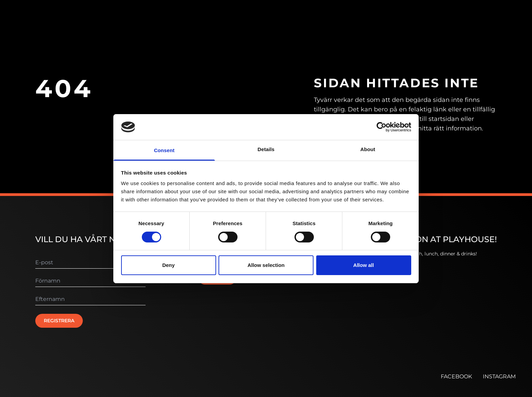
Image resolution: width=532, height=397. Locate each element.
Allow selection (266, 265)
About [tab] (368, 149)
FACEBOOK (456, 376)
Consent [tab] (164, 150)
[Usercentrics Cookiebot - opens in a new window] (382, 127)
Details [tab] (266, 149)
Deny (168, 265)
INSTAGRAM (499, 376)
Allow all (364, 265)
